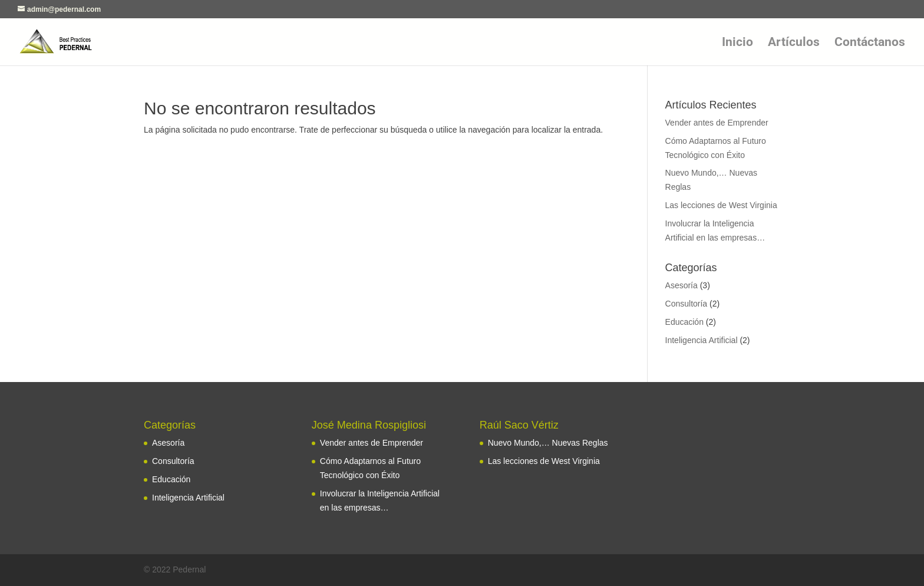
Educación (684, 322)
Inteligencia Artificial (702, 340)
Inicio (737, 43)
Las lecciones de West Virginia (721, 205)
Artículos (794, 43)
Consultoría (687, 304)
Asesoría (682, 285)
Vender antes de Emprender (717, 123)
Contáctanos (870, 43)
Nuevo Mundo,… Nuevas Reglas (548, 443)
